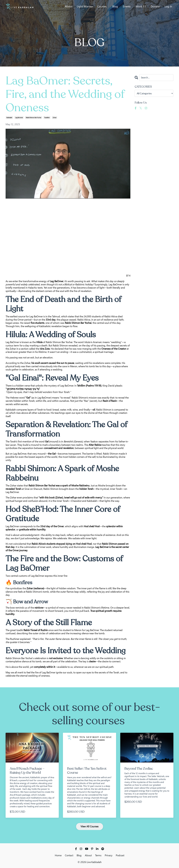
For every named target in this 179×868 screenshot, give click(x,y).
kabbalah (9, 118)
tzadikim (47, 118)
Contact (69, 855)
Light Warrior (85, 6)
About (69, 6)
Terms (98, 855)
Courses (102, 6)
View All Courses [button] (90, 826)
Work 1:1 (141, 6)
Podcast (120, 855)
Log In (168, 6)
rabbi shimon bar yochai (33, 118)
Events (127, 6)
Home (58, 855)
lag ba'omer (19, 118)
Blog (115, 6)
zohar (55, 118)
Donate (155, 6)
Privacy (109, 855)
